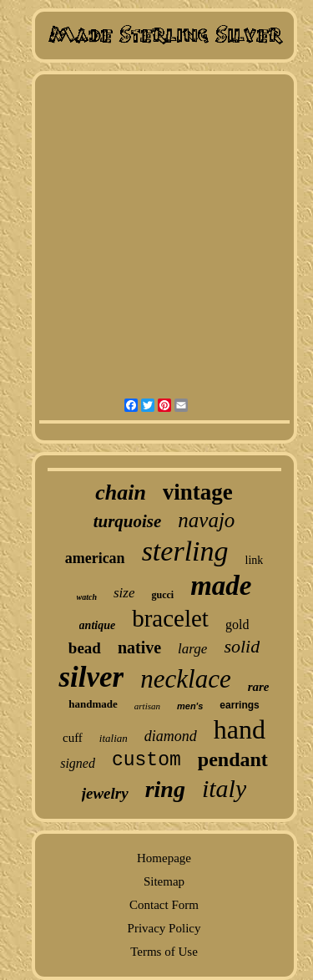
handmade (93, 704)
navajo (206, 520)
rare (259, 687)
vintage (198, 492)
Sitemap (164, 881)
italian (114, 738)
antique (98, 625)
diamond (171, 736)
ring (165, 789)
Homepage (164, 858)
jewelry (105, 793)
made (221, 586)
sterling (185, 551)
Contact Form (164, 905)
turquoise (128, 521)
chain (121, 493)
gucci (162, 595)
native (139, 647)
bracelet (170, 618)
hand (240, 729)
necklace (185, 679)
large (192, 649)
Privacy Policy (164, 928)
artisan (147, 706)
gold (237, 625)
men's (190, 706)
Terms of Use (164, 952)
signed (78, 763)
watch (87, 597)
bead (85, 648)
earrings (239, 705)
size (124, 593)
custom (146, 760)
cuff (73, 738)
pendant (233, 759)
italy (224, 788)
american (95, 558)
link (255, 560)
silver (91, 677)
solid (242, 646)
